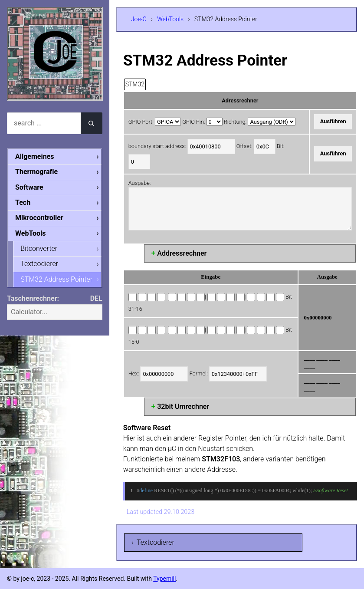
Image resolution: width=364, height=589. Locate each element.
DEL (96, 298)
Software (29, 187)
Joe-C (139, 19)
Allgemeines (35, 156)
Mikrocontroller (39, 218)
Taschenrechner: (33, 298)
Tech (23, 202)
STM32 (135, 84)
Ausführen (333, 121)
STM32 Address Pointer (56, 279)
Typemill (164, 579)
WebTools (170, 19)
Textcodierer (39, 264)
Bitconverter (39, 248)
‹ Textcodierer (153, 542)
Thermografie (36, 172)
